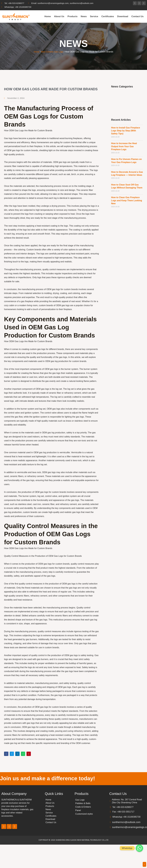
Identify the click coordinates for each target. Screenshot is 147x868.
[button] (6, 754)
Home (48, 16)
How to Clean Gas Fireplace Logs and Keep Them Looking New (127, 200)
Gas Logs (80, 800)
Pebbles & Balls (83, 803)
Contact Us (138, 16)
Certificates (108, 16)
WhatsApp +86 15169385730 (126, 817)
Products (72, 16)
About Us (59, 16)
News (84, 16)
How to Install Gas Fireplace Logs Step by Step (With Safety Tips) (126, 131)
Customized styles (84, 814)
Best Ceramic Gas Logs (52, 52)
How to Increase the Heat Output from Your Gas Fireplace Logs (124, 146)
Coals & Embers (83, 807)
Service (94, 16)
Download (123, 16)
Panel (78, 810)
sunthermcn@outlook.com (126, 822)
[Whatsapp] (139, 848)
